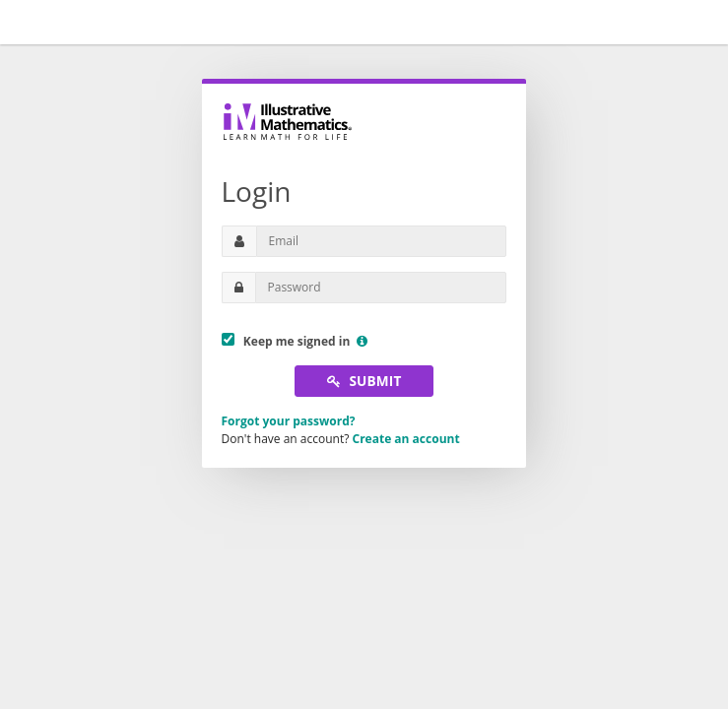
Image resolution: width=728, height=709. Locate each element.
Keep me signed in (295, 341)
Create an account (406, 439)
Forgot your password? (289, 421)
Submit (364, 381)
